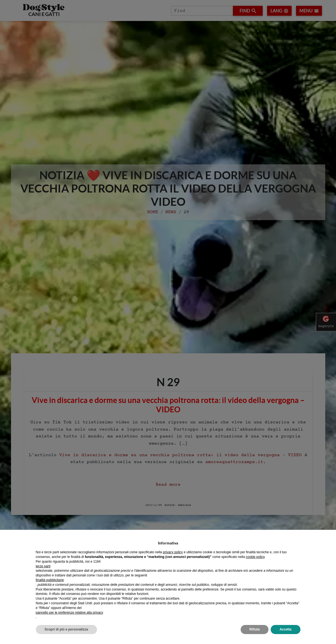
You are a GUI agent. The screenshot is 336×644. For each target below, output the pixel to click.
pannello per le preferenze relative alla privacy (70, 613)
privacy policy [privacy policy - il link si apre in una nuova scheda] (173, 552)
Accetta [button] (285, 629)
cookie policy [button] (255, 557)
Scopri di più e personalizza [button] (66, 629)
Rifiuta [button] (255, 629)
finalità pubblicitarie (50, 580)
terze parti (43, 566)
